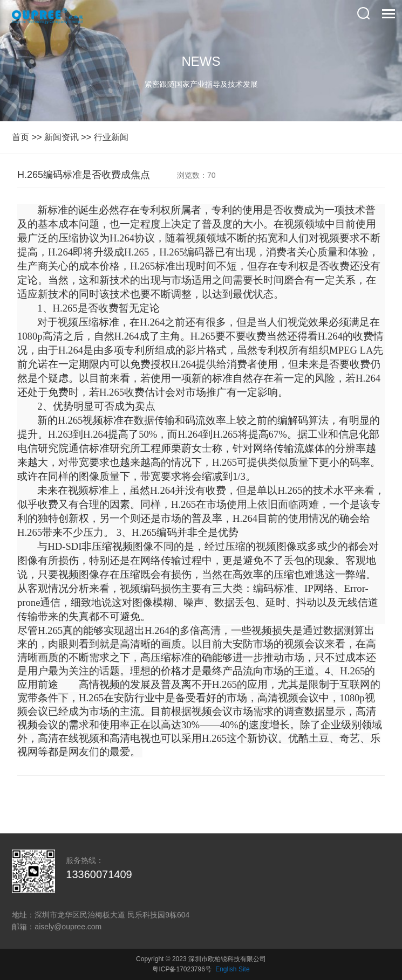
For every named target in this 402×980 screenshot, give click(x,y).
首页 (21, 137)
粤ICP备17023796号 (182, 969)
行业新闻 (111, 137)
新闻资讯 (62, 137)
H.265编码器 (187, 252)
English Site (232, 969)
